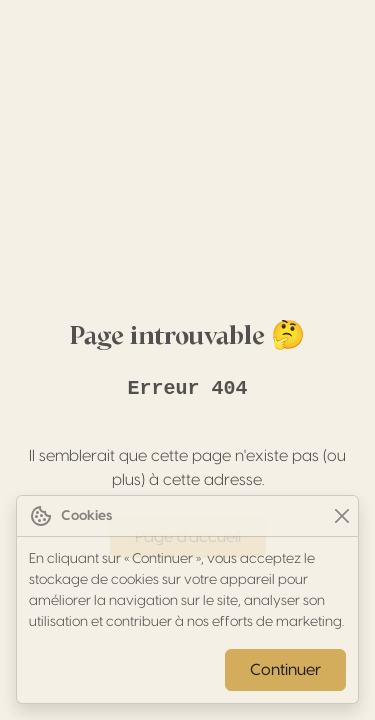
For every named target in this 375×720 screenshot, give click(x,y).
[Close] (341, 516)
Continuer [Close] (285, 670)
